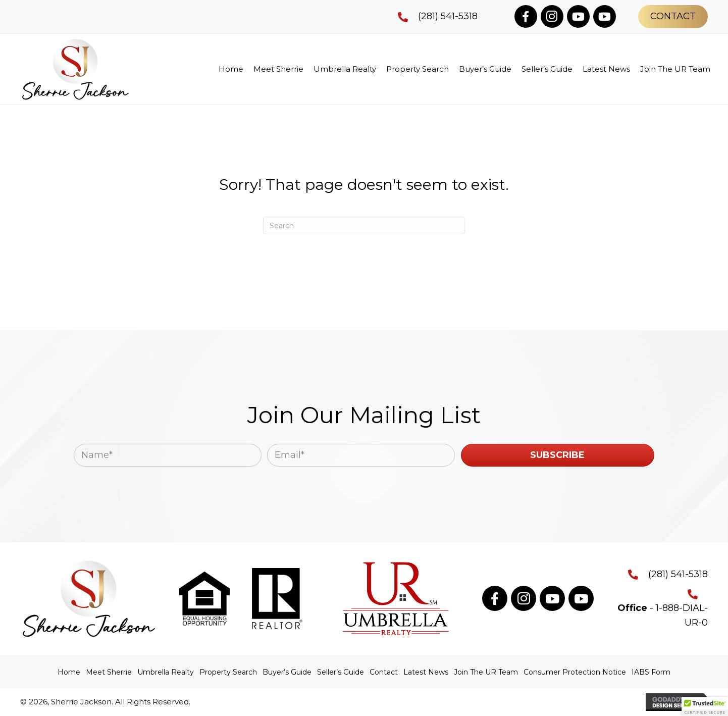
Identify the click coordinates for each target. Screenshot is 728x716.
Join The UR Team (486, 672)
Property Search (228, 672)
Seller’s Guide (341, 672)
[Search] (364, 225)
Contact (384, 672)
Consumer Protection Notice (575, 672)
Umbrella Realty (166, 672)
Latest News (426, 672)
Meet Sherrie (109, 672)
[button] (526, 16)
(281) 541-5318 (448, 16)
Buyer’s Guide (287, 672)
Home (69, 672)
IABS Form (651, 672)
